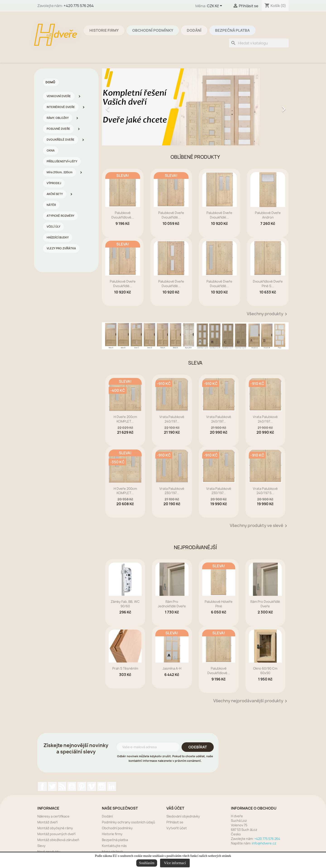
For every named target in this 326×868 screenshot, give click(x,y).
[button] (116, 107)
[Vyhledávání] (259, 43)
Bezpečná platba (232, 30)
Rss (62, 786)
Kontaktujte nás (114, 846)
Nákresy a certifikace (53, 816)
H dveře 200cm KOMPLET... (125, 419)
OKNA (51, 150)
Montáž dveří (47, 822)
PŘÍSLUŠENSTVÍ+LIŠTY (62, 161)
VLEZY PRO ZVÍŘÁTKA (61, 248)
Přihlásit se (175, 822)
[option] (195, 107)
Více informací (175, 863)
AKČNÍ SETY (55, 194)
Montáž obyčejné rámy (55, 828)
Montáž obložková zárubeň (58, 840)
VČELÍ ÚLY (53, 227)
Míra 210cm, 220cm (60, 172)
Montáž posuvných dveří (56, 834)
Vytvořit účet (177, 828)
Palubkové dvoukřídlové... (123, 215)
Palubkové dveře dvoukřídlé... (171, 215)
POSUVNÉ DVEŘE (58, 129)
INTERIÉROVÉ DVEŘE (61, 107)
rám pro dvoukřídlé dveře (265, 604)
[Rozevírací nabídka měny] (215, 6)
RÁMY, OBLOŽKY (58, 118)
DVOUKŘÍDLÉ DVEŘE (61, 140)
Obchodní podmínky (153, 30)
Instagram (102, 786)
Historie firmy (104, 30)
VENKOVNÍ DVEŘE (59, 96)
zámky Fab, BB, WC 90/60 (125, 604)
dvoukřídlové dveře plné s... (268, 284)
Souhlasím (147, 863)
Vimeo (92, 786)
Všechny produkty (268, 314)
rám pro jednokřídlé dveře (172, 604)
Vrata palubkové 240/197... (172, 419)
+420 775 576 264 (79, 6)
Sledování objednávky (183, 816)
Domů (50, 82)
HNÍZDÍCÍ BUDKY (58, 237)
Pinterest (82, 786)
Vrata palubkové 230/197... (172, 491)
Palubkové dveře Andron (268, 215)
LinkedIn (112, 786)
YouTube (72, 786)
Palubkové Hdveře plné (219, 604)
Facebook (42, 786)
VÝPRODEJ (54, 183)
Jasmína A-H (172, 668)
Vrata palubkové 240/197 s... (265, 491)
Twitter (52, 786)
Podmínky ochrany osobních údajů (128, 822)
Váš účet (175, 808)
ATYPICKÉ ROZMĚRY (60, 216)
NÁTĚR (51, 205)
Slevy (41, 846)
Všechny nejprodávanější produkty (251, 701)
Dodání (194, 30)
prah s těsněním (125, 668)
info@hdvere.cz (264, 843)
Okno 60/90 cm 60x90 (265, 671)
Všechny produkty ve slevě (259, 526)
